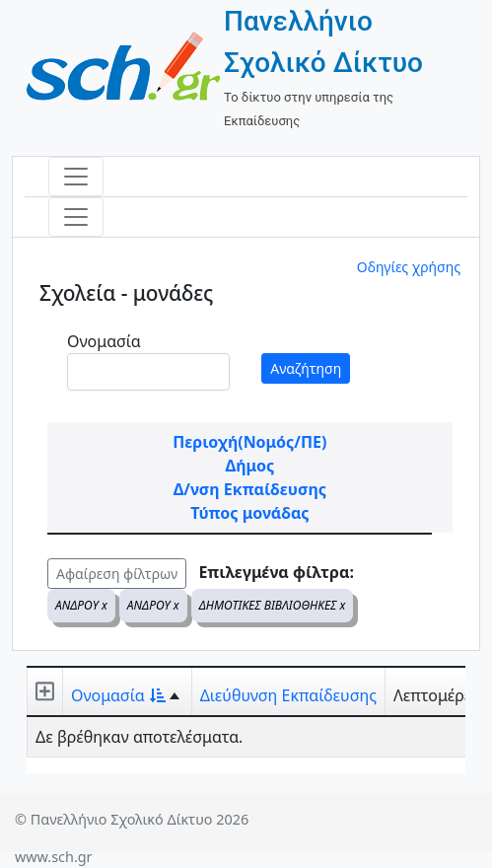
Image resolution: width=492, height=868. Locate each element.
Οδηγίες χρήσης (409, 267)
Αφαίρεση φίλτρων (117, 574)
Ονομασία (104, 341)
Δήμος (249, 466)
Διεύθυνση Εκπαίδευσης (288, 695)
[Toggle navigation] (76, 177)
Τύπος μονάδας (249, 513)
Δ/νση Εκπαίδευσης (250, 489)
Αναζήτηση (306, 368)
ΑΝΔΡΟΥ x (81, 605)
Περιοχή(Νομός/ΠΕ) (249, 442)
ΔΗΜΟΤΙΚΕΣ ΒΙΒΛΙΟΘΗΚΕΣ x (273, 605)
